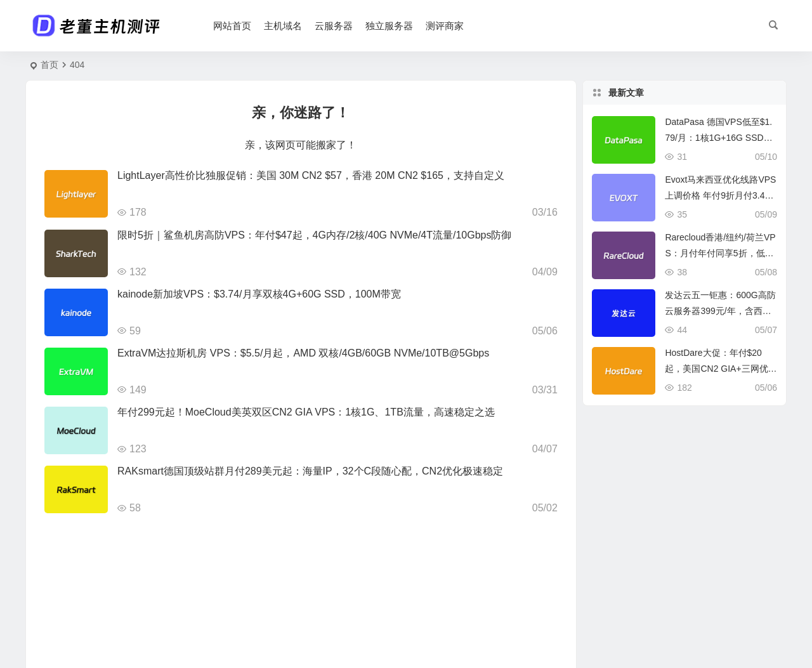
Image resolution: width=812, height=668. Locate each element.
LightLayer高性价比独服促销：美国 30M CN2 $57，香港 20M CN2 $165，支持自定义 (311, 175)
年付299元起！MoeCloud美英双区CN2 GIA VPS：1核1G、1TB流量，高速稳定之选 (306, 412)
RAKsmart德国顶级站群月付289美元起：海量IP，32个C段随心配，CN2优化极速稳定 (310, 471)
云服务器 (334, 26)
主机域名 (283, 26)
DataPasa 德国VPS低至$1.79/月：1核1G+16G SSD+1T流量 (719, 138)
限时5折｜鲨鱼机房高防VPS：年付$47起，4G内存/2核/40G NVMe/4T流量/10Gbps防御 (314, 235)
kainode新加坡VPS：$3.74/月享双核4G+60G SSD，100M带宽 (259, 294)
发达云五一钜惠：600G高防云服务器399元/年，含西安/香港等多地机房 (720, 311)
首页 (49, 65)
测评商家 (445, 26)
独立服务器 (389, 26)
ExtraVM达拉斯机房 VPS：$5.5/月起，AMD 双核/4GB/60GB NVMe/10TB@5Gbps (303, 353)
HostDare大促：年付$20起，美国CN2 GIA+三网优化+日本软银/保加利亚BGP (721, 369)
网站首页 (232, 26)
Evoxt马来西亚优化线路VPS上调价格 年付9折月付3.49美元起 (720, 195)
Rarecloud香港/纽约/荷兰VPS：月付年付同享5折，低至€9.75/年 (720, 253)
